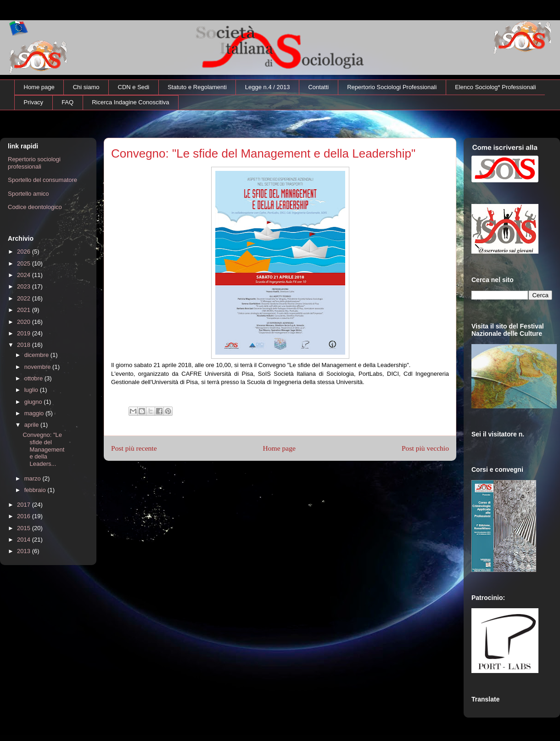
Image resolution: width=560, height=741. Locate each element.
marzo (34, 478)
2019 (25, 333)
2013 (25, 551)
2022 (25, 298)
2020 (25, 322)
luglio (32, 390)
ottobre (34, 378)
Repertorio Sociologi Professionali (392, 87)
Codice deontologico (35, 207)
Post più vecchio (425, 448)
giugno (34, 402)
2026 (25, 252)
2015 (25, 528)
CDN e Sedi (134, 87)
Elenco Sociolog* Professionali (495, 87)
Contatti (318, 87)
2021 (25, 310)
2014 (25, 540)
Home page (39, 87)
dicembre (37, 355)
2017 (25, 505)
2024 (25, 275)
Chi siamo (86, 87)
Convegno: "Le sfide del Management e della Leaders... (43, 449)
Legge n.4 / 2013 (268, 87)
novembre (38, 367)
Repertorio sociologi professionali (34, 163)
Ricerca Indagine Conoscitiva (130, 102)
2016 (25, 516)
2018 (25, 345)
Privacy (34, 102)
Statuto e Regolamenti (197, 87)
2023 (25, 286)
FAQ (67, 102)
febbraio (36, 490)
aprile (32, 425)
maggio (35, 413)
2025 (25, 263)
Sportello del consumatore (42, 180)
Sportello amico (28, 194)
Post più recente (134, 448)
